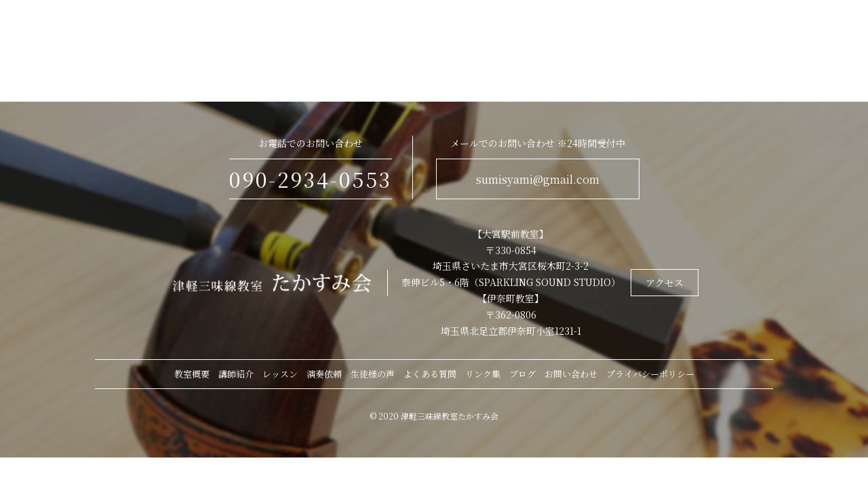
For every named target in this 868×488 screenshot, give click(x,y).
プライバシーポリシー (650, 374)
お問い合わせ (571, 374)
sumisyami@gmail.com (538, 179)
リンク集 (483, 374)
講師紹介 (236, 374)
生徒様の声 (373, 374)
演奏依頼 (324, 374)
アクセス (665, 283)
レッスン (280, 374)
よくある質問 (430, 374)
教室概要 (192, 374)
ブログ (522, 374)
